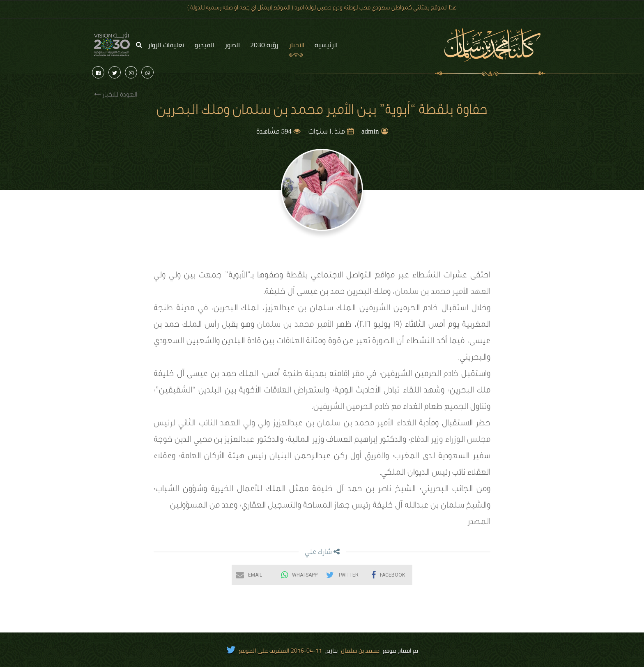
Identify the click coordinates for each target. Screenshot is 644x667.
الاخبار (297, 45)
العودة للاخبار (116, 95)
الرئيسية (326, 45)
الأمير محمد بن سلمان (295, 325)
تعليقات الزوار (166, 45)
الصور (232, 45)
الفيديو (205, 45)
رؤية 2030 (264, 45)
